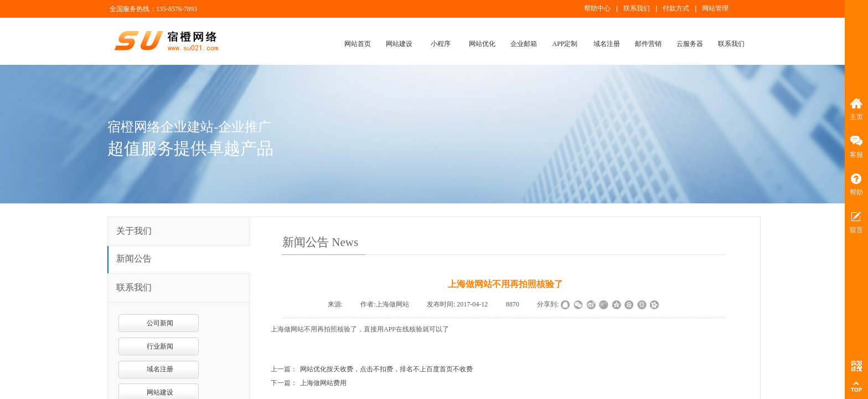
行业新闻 (160, 346)
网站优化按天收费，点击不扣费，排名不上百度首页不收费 (386, 369)
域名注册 (607, 44)
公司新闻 (160, 323)
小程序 (441, 44)
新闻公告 (134, 259)
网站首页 (358, 44)
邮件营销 (648, 44)
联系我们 (731, 44)
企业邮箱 (524, 44)
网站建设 (399, 44)
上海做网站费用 (323, 383)
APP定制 (565, 44)
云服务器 (690, 44)
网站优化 (482, 44)
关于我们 (134, 231)
